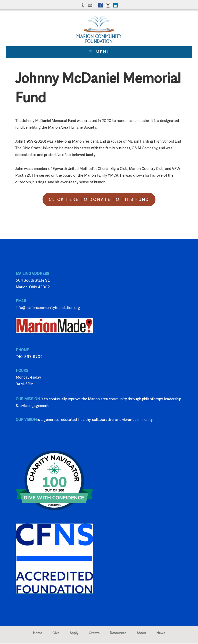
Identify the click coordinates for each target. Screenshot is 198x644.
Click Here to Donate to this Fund (99, 199)
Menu (103, 52)
